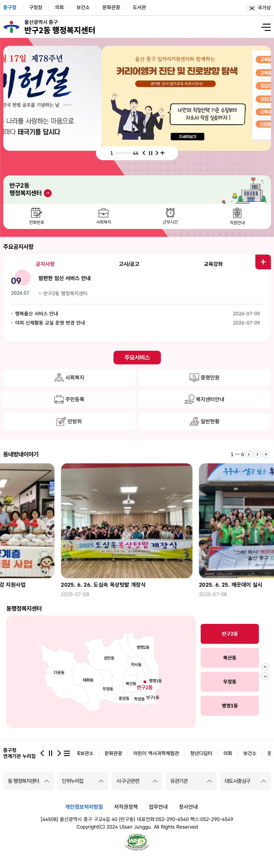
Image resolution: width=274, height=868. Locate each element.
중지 (151, 153)
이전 (144, 153)
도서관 (139, 7)
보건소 (83, 7)
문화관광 (111, 7)
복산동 (230, 658)
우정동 (230, 682)
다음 (157, 153)
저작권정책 (126, 807)
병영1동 (230, 706)
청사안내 (188, 807)
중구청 (10, 7)
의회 (59, 7)
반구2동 (230, 634)
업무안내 (158, 807)
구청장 (36, 7)
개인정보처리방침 (84, 807)
